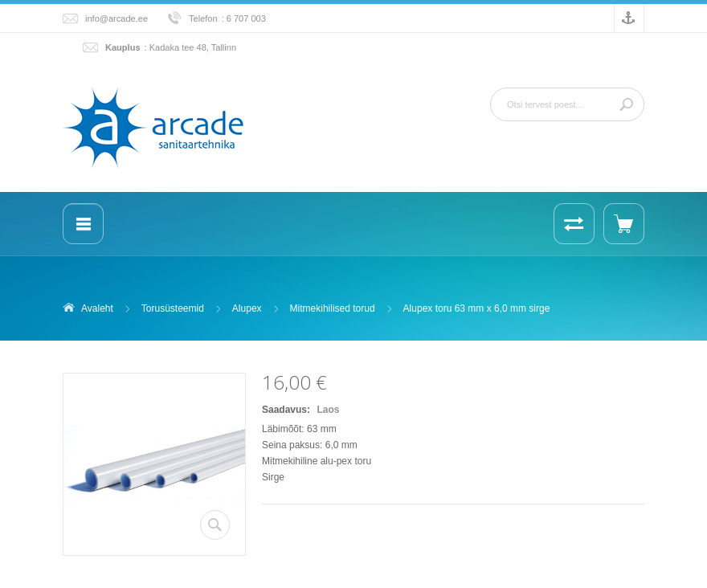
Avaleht (97, 308)
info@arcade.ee (116, 18)
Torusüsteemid (173, 308)
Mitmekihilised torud (333, 308)
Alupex (247, 308)
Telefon (203, 18)
